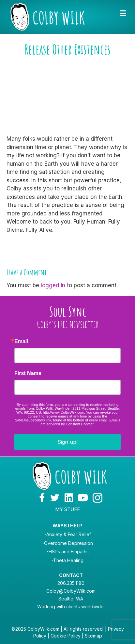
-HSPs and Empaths (68, 552)
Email (21, 341)
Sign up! (67, 442)
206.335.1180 (71, 583)
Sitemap (93, 636)
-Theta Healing (67, 560)
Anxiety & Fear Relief (69, 534)
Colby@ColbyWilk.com (71, 591)
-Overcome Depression (67, 543)
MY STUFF (67, 509)
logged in (53, 285)
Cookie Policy (66, 636)
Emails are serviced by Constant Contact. (80, 422)
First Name (28, 373)
